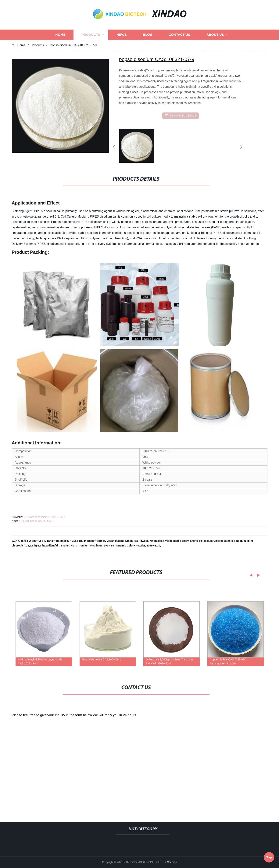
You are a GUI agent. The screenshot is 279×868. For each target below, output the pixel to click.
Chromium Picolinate (89, 546)
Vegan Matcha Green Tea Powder (127, 541)
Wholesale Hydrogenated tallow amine (174, 541)
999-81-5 (109, 546)
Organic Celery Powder (130, 546)
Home (60, 44)
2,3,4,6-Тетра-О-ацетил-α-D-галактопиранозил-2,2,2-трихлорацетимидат (59, 541)
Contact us (179, 44)
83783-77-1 (68, 546)
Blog (148, 44)
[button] (114, 147)
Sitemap (172, 862)
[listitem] (140, 145)
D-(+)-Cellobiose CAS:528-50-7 (36, 521)
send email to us (181, 116)
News (122, 44)
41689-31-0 (153, 546)
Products (91, 44)
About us (215, 44)
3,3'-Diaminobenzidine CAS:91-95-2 (44, 517)
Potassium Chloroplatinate (216, 541)
